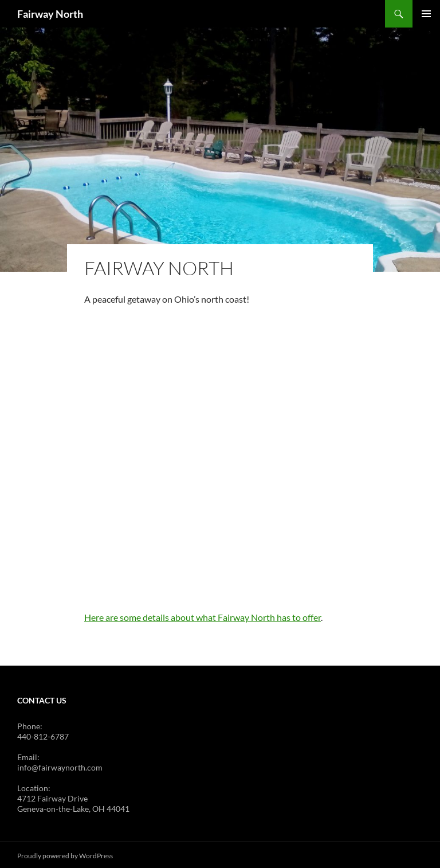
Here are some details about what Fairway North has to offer (203, 615)
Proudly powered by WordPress (65, 854)
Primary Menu (426, 14)
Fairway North (50, 14)
